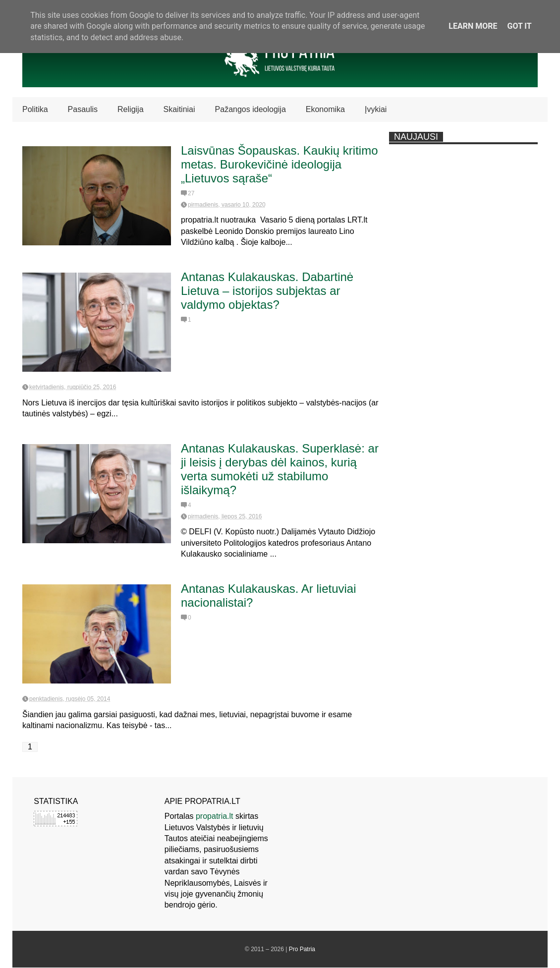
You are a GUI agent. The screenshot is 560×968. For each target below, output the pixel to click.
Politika (35, 109)
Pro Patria (302, 949)
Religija (130, 109)
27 (191, 193)
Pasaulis (83, 109)
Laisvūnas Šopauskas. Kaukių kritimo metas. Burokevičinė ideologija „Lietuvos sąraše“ (280, 164)
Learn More (473, 26)
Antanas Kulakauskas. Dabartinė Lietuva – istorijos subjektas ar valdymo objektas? (267, 291)
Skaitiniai (179, 109)
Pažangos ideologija (251, 109)
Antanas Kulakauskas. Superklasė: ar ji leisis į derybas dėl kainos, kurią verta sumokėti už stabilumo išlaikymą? (280, 469)
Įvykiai (376, 109)
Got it (519, 26)
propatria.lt (215, 816)
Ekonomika (325, 109)
